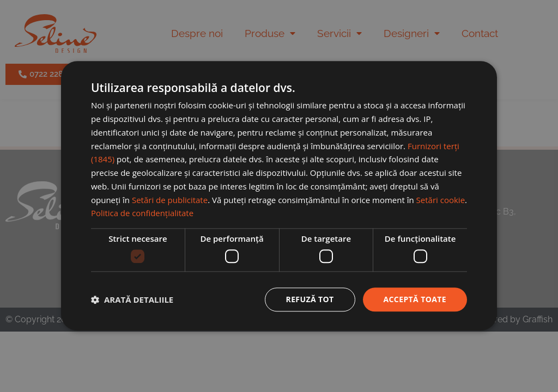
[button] (132, 299)
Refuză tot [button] (310, 299)
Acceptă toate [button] (415, 299)
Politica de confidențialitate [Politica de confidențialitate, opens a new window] (142, 213)
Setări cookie (441, 200)
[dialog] (279, 196)
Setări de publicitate (170, 200)
